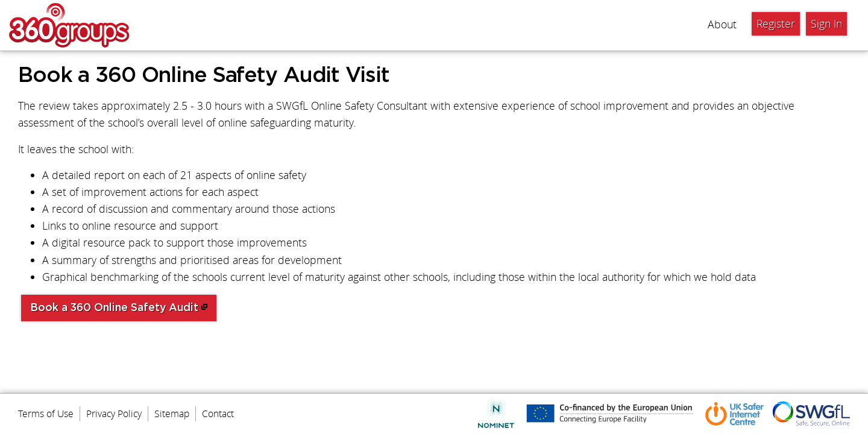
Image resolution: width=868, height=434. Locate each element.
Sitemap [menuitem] (172, 414)
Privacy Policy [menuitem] (114, 414)
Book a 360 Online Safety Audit (114, 308)
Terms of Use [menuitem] (46, 414)
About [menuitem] (722, 24)
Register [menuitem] (776, 24)
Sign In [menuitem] (826, 24)
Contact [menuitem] (218, 414)
